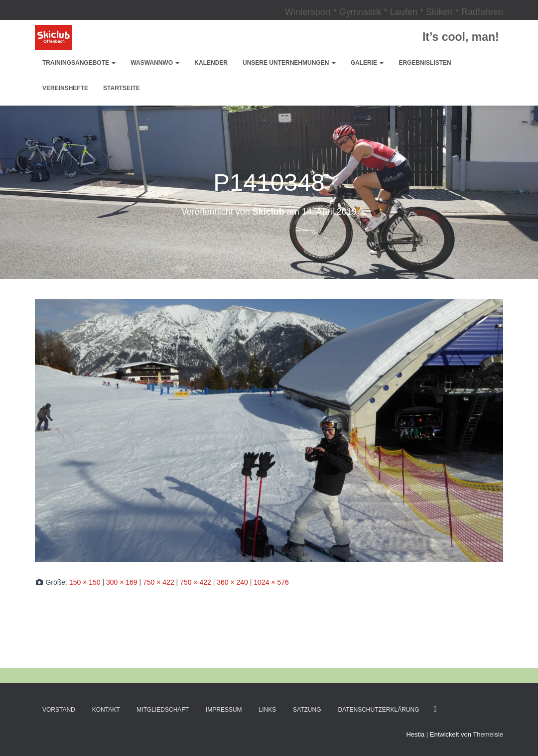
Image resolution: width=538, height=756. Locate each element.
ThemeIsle (488, 734)
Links (268, 710)
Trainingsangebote (79, 63)
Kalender (211, 63)
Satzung (307, 710)
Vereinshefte (65, 88)
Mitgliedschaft (163, 710)
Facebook (435, 709)
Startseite (122, 88)
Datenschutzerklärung (378, 710)
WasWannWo (155, 63)
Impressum (224, 710)
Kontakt (106, 710)
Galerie (367, 63)
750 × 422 (159, 582)
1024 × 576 (271, 582)
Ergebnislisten (425, 63)
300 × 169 (122, 582)
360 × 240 (232, 582)
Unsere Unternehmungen (289, 63)
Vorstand (59, 710)
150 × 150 (85, 582)
